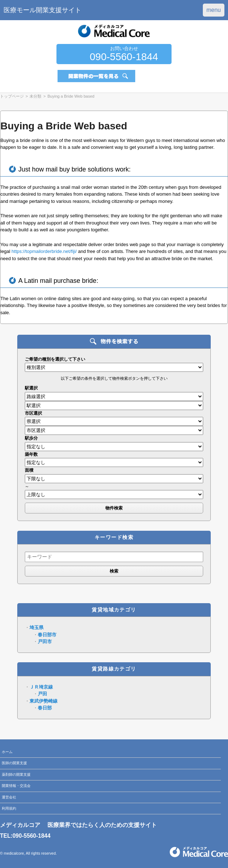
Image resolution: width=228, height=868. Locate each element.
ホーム (7, 752)
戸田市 (45, 642)
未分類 (35, 96)
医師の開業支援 (14, 763)
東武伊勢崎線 (44, 701)
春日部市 (47, 635)
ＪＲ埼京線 (41, 687)
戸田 (42, 694)
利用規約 (9, 808)
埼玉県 (37, 627)
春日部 (45, 708)
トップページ (12, 96)
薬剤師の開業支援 (16, 774)
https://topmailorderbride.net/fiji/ (44, 251)
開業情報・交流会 (16, 786)
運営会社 (9, 797)
